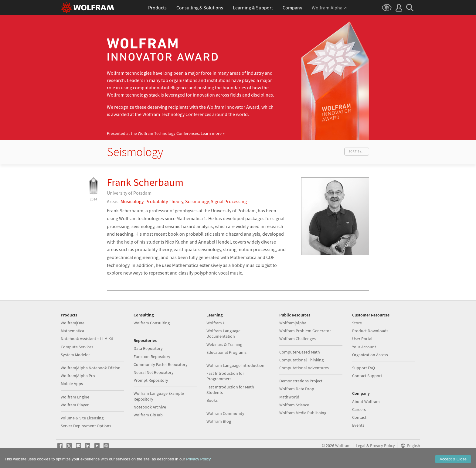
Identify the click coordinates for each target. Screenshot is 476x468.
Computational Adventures (304, 368)
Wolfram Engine (75, 397)
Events (358, 425)
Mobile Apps (72, 384)
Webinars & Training (224, 344)
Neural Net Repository (154, 372)
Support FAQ (364, 368)
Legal (361, 446)
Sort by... (357, 151)
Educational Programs (226, 352)
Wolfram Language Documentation (223, 333)
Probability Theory (164, 201)
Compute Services (77, 347)
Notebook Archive (150, 407)
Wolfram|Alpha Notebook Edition (91, 368)
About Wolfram (366, 401)
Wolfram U (216, 323)
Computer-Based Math (300, 352)
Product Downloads (370, 331)
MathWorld (289, 397)
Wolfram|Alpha (293, 323)
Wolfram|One (73, 323)
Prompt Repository (151, 380)
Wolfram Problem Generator (305, 331)
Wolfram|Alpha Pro (78, 376)
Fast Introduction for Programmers (225, 376)
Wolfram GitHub (148, 415)
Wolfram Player (75, 405)
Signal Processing (229, 201)
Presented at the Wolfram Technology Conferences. (164, 133)
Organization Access (370, 355)
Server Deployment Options (86, 426)
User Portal (362, 339)
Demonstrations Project (301, 381)
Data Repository (148, 348)
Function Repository (152, 357)
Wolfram (343, 446)
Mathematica (72, 331)
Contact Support (367, 376)
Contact (359, 417)
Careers (359, 409)
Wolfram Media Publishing (303, 413)
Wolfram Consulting (152, 323)
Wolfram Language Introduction (235, 365)
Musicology (132, 201)
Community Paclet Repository (161, 364)
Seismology (197, 201)
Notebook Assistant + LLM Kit (87, 339)
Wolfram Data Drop (297, 389)
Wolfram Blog (219, 421)
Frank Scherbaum (145, 182)
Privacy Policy (382, 446)
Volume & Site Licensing (82, 418)
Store (357, 323)
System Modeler (75, 355)
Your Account (364, 347)
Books (212, 400)
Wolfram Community (225, 413)
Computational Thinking (301, 360)
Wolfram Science (294, 405)
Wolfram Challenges (297, 339)
